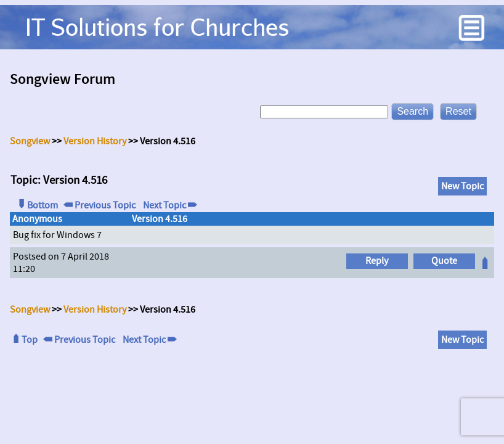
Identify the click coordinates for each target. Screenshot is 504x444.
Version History (95, 141)
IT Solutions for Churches (157, 27)
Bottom (37, 205)
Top (24, 340)
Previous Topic (100, 205)
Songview (30, 141)
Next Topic (169, 205)
